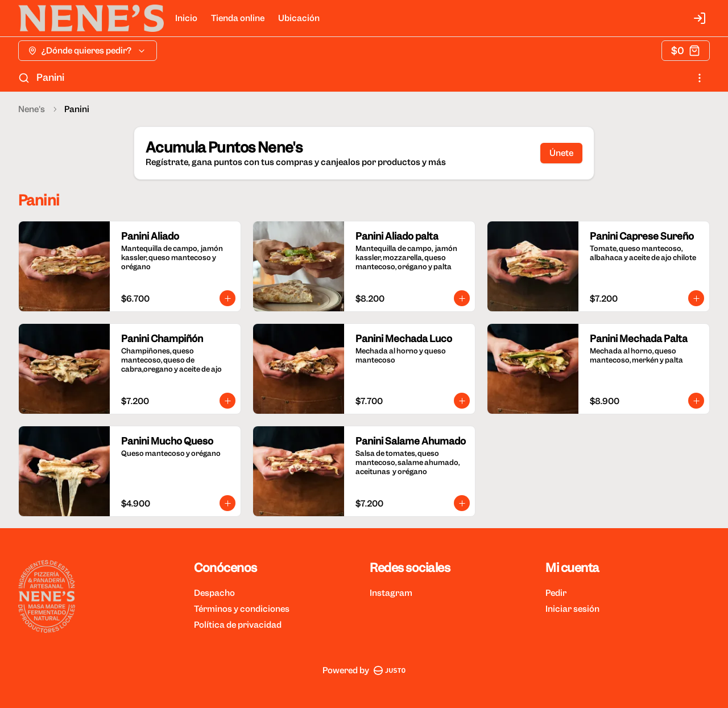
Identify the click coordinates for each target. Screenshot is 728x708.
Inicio (186, 18)
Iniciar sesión (572, 609)
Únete (561, 153)
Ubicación (299, 18)
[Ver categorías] (700, 78)
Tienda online (238, 18)
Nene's (32, 109)
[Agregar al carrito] (227, 298)
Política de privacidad (238, 625)
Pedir (556, 593)
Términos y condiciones (242, 609)
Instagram (391, 593)
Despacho (214, 593)
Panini (50, 77)
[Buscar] (24, 78)
